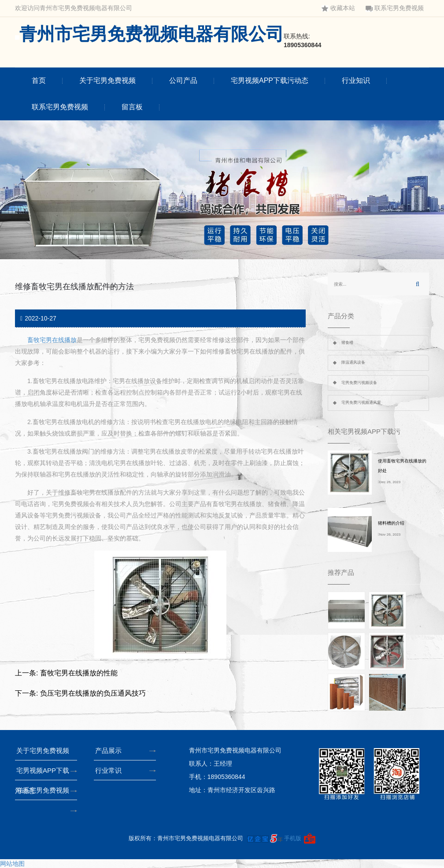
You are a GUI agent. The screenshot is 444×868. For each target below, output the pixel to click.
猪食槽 (347, 343)
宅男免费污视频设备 (359, 383)
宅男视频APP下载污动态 (270, 80)
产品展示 (111, 751)
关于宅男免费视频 (107, 80)
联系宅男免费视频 (395, 8)
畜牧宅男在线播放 (52, 340)
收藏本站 (338, 8)
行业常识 (111, 770)
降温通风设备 (353, 362)
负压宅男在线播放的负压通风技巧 (93, 693)
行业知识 (356, 80)
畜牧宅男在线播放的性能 (79, 673)
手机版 (293, 838)
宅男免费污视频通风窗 (361, 402)
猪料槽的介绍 (391, 523)
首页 (39, 80)
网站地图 (12, 864)
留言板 (132, 107)
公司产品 (183, 80)
